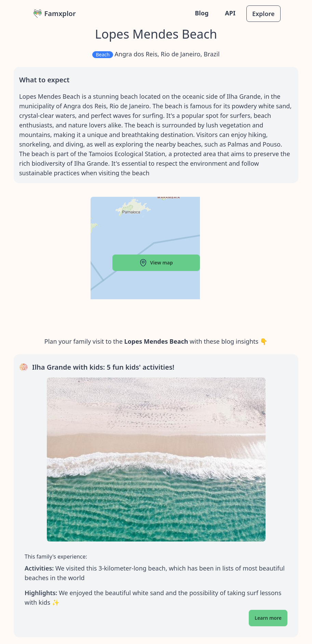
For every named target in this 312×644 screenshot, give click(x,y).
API (230, 13)
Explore (263, 14)
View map (156, 263)
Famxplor (55, 13)
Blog (202, 13)
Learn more (268, 618)
